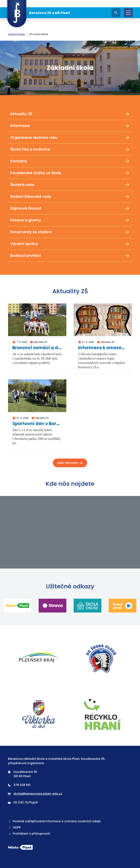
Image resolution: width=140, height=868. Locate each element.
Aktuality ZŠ (70, 114)
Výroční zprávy (70, 244)
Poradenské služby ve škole (70, 173)
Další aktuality (70, 463)
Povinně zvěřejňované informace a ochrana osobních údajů (54, 821)
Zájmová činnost (70, 208)
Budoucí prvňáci (70, 256)
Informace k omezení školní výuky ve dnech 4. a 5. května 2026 (103, 348)
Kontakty (70, 161)
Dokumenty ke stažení (70, 232)
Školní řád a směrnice (70, 149)
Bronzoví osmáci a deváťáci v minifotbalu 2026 (37, 348)
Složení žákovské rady (70, 197)
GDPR (14, 827)
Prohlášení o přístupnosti (29, 834)
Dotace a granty (70, 220)
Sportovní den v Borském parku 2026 (37, 424)
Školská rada (70, 185)
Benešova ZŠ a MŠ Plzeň (39, 13)
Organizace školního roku (70, 138)
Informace (70, 126)
